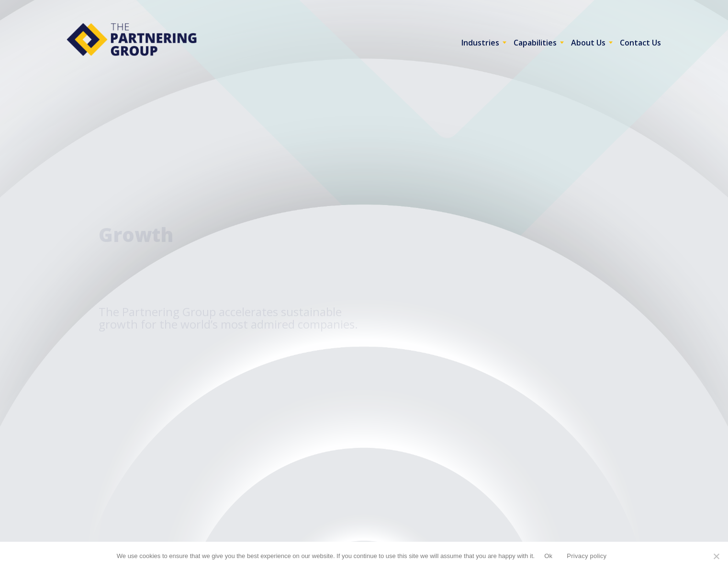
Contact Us (640, 43)
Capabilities (535, 43)
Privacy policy (587, 556)
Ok (548, 556)
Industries (480, 43)
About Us (588, 43)
